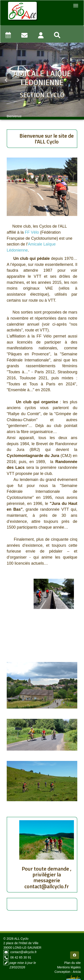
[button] (6, 80)
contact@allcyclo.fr (24, 952)
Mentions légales (69, 967)
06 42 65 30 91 (21, 957)
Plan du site (72, 963)
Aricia (77, 972)
